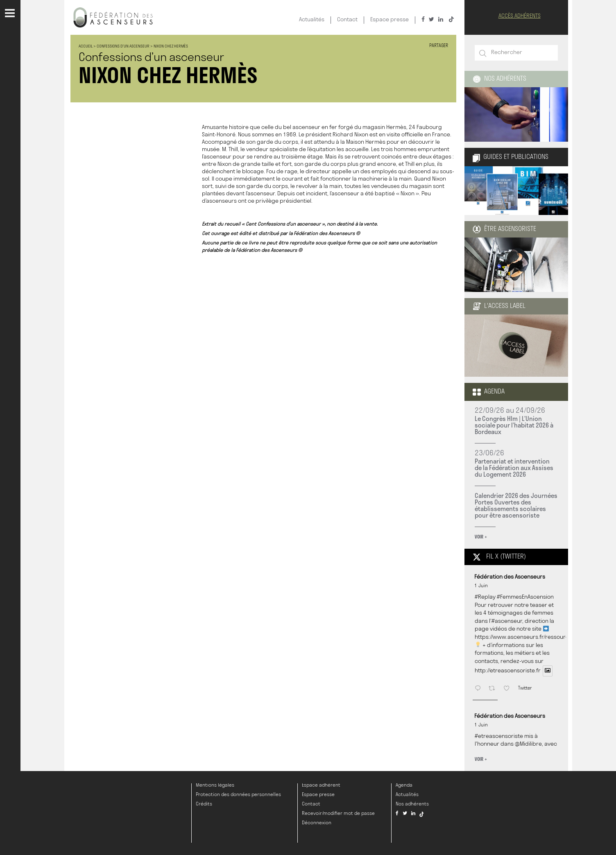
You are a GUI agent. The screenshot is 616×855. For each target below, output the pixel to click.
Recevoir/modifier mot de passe (338, 814)
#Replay (485, 597)
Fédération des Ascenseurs (510, 577)
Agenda (489, 392)
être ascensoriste (504, 229)
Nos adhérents (499, 79)
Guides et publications (511, 157)
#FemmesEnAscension (525, 597)
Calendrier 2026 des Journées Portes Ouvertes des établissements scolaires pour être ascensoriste (516, 505)
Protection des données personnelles (238, 795)
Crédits (204, 804)
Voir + (481, 537)
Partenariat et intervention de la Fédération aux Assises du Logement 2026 (514, 468)
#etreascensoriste (499, 736)
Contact (347, 20)
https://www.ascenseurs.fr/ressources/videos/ (535, 637)
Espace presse (390, 20)
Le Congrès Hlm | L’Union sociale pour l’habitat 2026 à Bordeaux (514, 425)
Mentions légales (215, 785)
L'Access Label (499, 306)
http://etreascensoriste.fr (508, 671)
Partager (439, 46)
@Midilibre (528, 744)
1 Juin (481, 586)
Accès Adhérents (520, 16)
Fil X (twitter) (499, 557)
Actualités (312, 20)
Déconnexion (317, 823)
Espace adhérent (321, 785)
